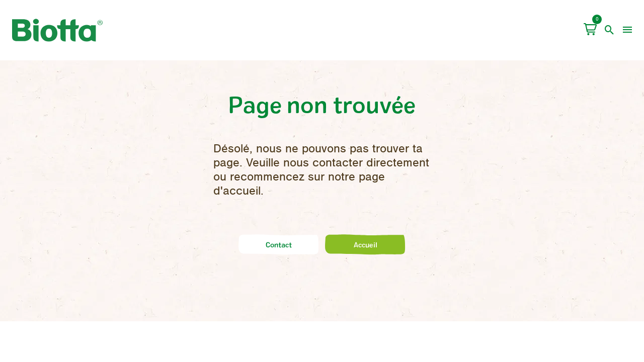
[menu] (627, 30)
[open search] (610, 30)
